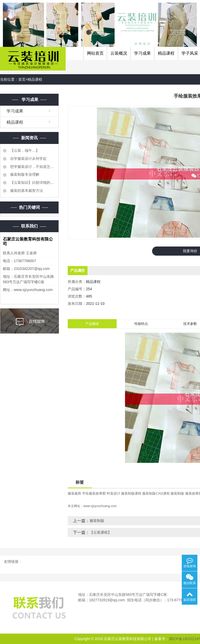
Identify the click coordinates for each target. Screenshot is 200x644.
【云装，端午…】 (24, 150)
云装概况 (119, 53)
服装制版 (177, 493)
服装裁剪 (74, 493)
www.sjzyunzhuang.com (100, 506)
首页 (22, 79)
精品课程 (166, 53)
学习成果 (142, 53)
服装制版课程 (131, 493)
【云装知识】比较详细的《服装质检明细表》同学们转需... (32, 182)
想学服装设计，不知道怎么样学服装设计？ (32, 167)
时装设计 (114, 493)
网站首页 (95, 53)
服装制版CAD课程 (156, 493)
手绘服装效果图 (94, 493)
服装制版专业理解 (24, 174)
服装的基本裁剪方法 (26, 191)
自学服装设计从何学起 (28, 159)
